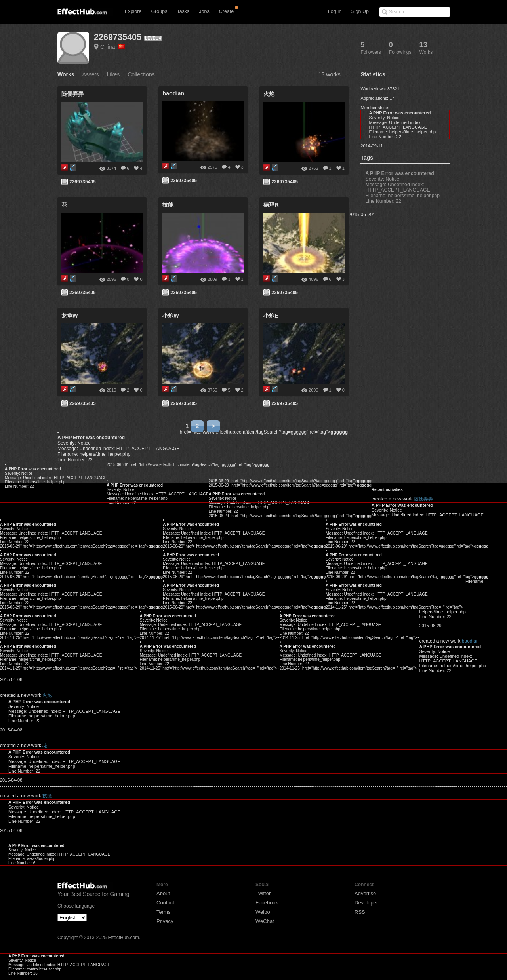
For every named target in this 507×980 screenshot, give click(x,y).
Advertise (365, 893)
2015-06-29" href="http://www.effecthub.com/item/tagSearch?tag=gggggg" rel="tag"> (188, 465)
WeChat (265, 921)
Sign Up (360, 11)
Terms (163, 912)
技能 (47, 796)
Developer (366, 903)
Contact (165, 903)
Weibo (263, 912)
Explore (133, 11)
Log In (335, 11)
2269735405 (118, 37)
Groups (159, 11)
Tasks (183, 11)
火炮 (47, 695)
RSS (360, 912)
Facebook (267, 903)
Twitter (263, 893)
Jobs (204, 11)
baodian (470, 641)
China (112, 47)
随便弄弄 (423, 499)
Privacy (165, 921)
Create (227, 11)
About (163, 893)
